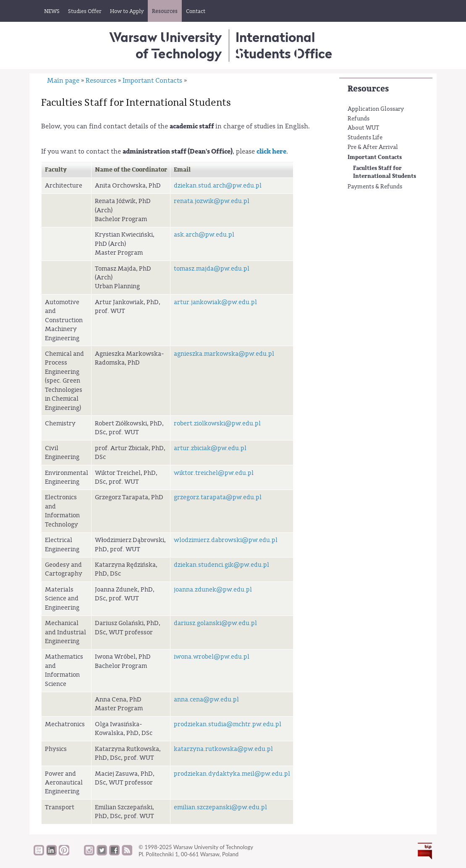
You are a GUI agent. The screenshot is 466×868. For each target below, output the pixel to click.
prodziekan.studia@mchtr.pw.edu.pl (228, 724)
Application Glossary (376, 109)
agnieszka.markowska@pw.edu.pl (224, 354)
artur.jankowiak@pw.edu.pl (215, 302)
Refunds (359, 119)
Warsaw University (166, 45)
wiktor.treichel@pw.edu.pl (214, 473)
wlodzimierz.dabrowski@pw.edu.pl (226, 540)
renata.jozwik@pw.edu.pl (212, 201)
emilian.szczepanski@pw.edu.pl (220, 807)
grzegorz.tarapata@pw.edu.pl (218, 497)
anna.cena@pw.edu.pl (206, 700)
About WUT (363, 128)
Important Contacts (375, 157)
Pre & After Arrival (373, 147)
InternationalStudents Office (284, 45)
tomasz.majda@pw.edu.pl (212, 269)
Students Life (365, 138)
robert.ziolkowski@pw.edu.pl (217, 424)
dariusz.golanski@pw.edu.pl (215, 623)
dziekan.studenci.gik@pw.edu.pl (221, 565)
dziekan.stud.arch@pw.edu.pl (218, 186)
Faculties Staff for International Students (385, 172)
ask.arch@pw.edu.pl (204, 235)
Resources (368, 89)
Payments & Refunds (375, 187)
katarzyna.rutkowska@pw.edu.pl (223, 749)
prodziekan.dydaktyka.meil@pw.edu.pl (232, 774)
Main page (63, 81)
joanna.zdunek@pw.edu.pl (213, 590)
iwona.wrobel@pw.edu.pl (212, 657)
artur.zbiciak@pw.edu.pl (210, 448)
